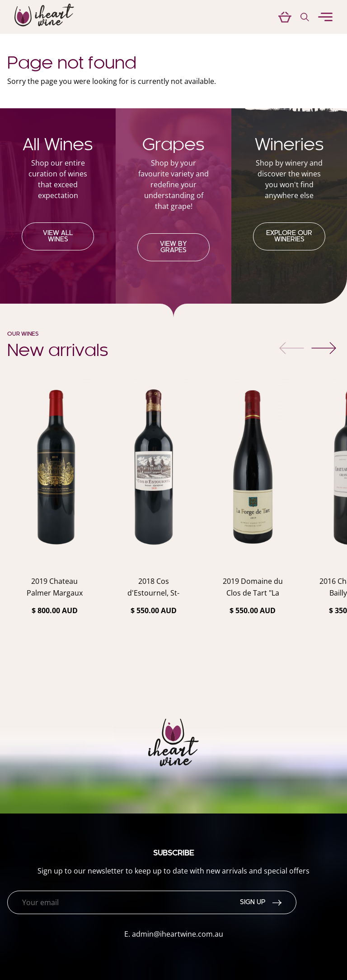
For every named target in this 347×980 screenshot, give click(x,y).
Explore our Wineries (289, 236)
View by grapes (173, 247)
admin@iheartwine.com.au (178, 934)
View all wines (58, 236)
